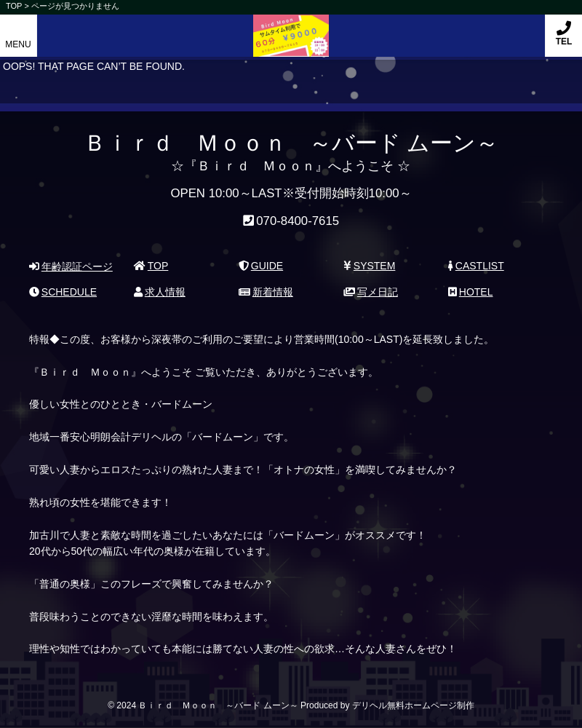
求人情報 (160, 292)
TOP (151, 266)
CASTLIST (476, 266)
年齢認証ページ (71, 266)
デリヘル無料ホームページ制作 (413, 705)
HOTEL (470, 292)
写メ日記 (371, 292)
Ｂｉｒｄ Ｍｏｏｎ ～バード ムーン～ (291, 28)
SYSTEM (369, 266)
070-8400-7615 (298, 221)
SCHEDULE (63, 292)
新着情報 (266, 292)
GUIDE (261, 266)
